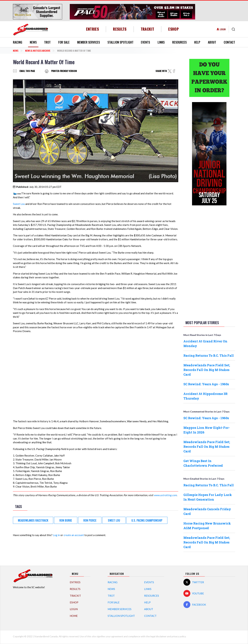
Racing (18, 42)
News (33, 42)
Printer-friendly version (64, 71)
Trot (47, 42)
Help (197, 42)
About (212, 42)
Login (223, 29)
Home (74, 616)
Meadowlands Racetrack (33, 520)
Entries (93, 29)
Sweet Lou (19, 204)
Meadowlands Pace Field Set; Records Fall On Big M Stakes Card (207, 370)
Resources (179, 42)
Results (120, 29)
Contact (229, 42)
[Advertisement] (209, 262)
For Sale (64, 42)
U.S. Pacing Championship (147, 520)
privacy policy (179, 636)
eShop (174, 29)
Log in (56, 535)
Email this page (27, 71)
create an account (74, 535)
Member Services (89, 42)
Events (145, 42)
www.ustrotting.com (165, 495)
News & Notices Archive (38, 51)
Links (161, 42)
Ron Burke (66, 520)
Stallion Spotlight (120, 42)
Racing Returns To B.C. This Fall (209, 355)
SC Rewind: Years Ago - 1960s (206, 384)
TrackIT (148, 29)
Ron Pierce (90, 520)
